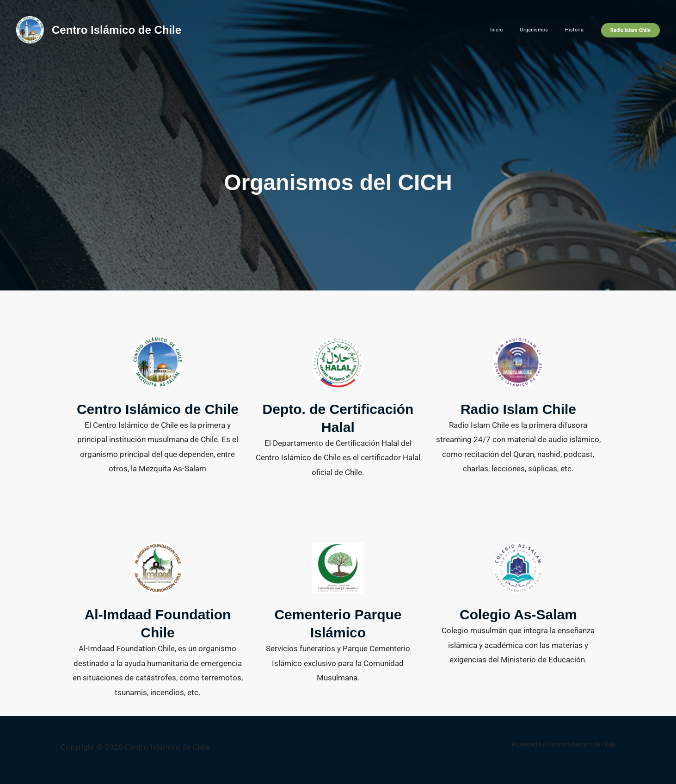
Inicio (513, 30)
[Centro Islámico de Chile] (30, 29)
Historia (578, 30)
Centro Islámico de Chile (117, 30)
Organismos (544, 30)
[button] (630, 30)
